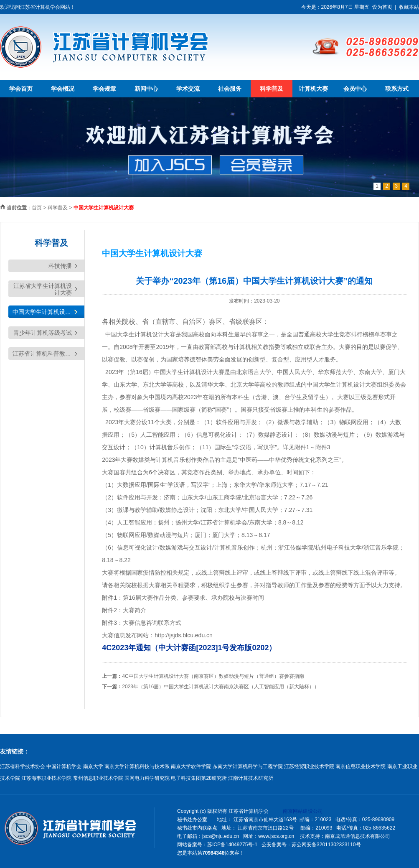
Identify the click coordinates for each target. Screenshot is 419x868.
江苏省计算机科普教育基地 (48, 354)
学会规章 (104, 89)
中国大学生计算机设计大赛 (48, 312)
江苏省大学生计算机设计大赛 (43, 289)
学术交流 (188, 89)
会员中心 (355, 89)
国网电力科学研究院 (147, 778)
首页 (37, 208)
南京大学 (93, 766)
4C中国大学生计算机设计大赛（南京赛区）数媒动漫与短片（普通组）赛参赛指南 (213, 676)
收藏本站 (409, 7)
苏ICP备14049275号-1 (232, 845)
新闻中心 (146, 89)
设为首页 (382, 7)
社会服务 (230, 89)
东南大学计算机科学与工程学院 (248, 766)
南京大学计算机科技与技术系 (137, 766)
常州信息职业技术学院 (98, 778)
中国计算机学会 (64, 766)
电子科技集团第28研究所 (199, 778)
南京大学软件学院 (191, 766)
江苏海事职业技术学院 (46, 778)
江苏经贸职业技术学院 (309, 766)
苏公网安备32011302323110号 (326, 845)
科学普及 (272, 89)
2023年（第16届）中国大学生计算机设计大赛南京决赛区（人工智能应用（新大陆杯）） (221, 687)
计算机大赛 (313, 89)
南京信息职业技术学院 (361, 766)
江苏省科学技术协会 (23, 766)
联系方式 (397, 89)
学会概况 (63, 89)
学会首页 (21, 89)
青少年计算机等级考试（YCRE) (43, 334)
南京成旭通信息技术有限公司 (358, 836)
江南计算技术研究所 (251, 778)
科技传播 (60, 266)
